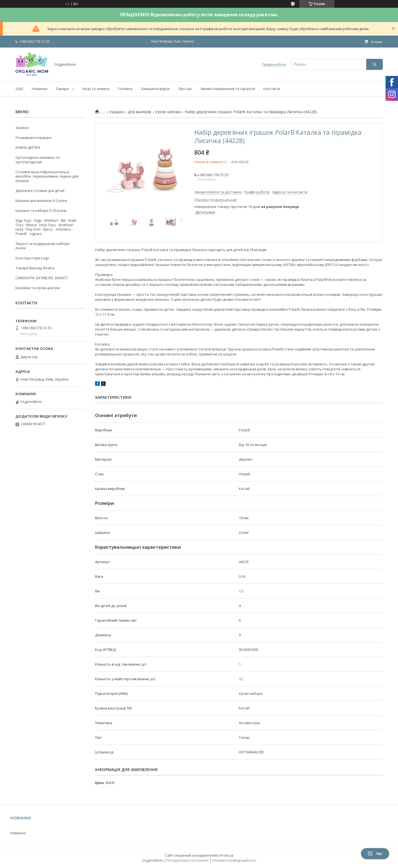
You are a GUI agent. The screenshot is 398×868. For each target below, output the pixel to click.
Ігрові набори (168, 112)
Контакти (272, 89)
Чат (375, 854)
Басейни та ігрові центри (38, 288)
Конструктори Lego (32, 258)
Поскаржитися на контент (187, 860)
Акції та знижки (96, 89)
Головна (125, 89)
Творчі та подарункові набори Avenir (42, 246)
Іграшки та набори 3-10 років (41, 210)
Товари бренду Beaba (35, 268)
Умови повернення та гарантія (228, 89)
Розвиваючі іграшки (33, 138)
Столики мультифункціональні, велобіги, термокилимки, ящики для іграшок (47, 176)
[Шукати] (375, 64)
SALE (19, 89)
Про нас (185, 89)
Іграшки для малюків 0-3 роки (41, 200)
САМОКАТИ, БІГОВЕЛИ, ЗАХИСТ (42, 278)
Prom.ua (227, 855)
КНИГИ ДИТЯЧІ (28, 147)
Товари (62, 89)
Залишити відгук (155, 89)
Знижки (22, 128)
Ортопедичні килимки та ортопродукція (37, 160)
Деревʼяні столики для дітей (40, 191)
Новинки (40, 89)
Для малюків (139, 112)
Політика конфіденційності (234, 860)
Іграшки (117, 112)
